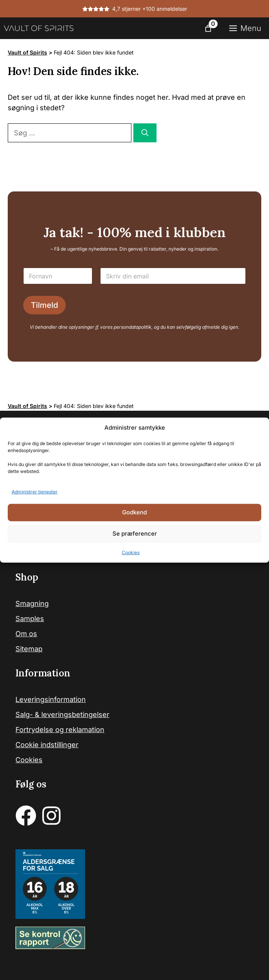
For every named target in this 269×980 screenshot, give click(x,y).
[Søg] (145, 133)
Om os (26, 634)
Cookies (131, 552)
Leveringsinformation (51, 699)
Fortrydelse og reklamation (60, 730)
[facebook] (26, 816)
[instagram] (51, 816)
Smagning (32, 604)
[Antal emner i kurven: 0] (208, 28)
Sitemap (29, 649)
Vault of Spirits (27, 52)
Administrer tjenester (35, 491)
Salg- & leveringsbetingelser (62, 715)
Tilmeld (44, 305)
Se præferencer (135, 534)
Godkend (134, 512)
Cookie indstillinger (47, 745)
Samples (30, 619)
